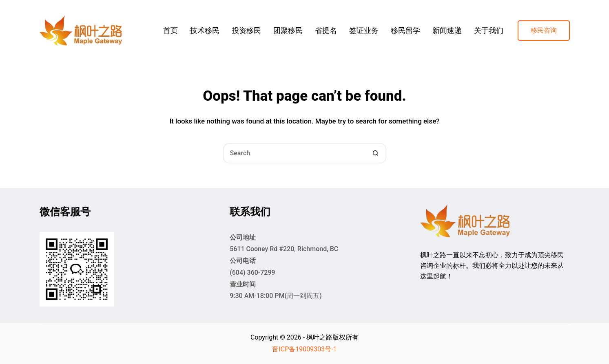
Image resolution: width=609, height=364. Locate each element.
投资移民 (246, 30)
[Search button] (376, 153)
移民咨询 (544, 30)
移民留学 (405, 30)
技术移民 (205, 30)
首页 (171, 30)
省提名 (326, 30)
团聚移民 (288, 30)
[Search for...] (295, 153)
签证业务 (364, 30)
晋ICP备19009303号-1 (304, 349)
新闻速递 (447, 30)
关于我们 (489, 30)
